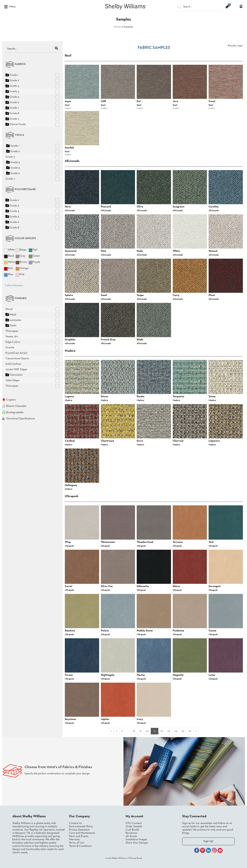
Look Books (132, 830)
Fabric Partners (14, 286)
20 (147, 731)
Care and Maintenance (82, 833)
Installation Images (136, 840)
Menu (10, 7)
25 (183, 731)
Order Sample (134, 827)
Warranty (74, 840)
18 (134, 731)
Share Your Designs (137, 843)
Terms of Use (77, 843)
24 (176, 731)
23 (169, 731)
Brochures (131, 833)
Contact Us (75, 823)
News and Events (79, 836)
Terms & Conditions (80, 846)
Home (117, 27)
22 (162, 731)
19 (140, 731)
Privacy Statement (79, 830)
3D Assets (131, 836)
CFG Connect (134, 823)
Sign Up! (208, 841)
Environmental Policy (81, 827)
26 (190, 731)
